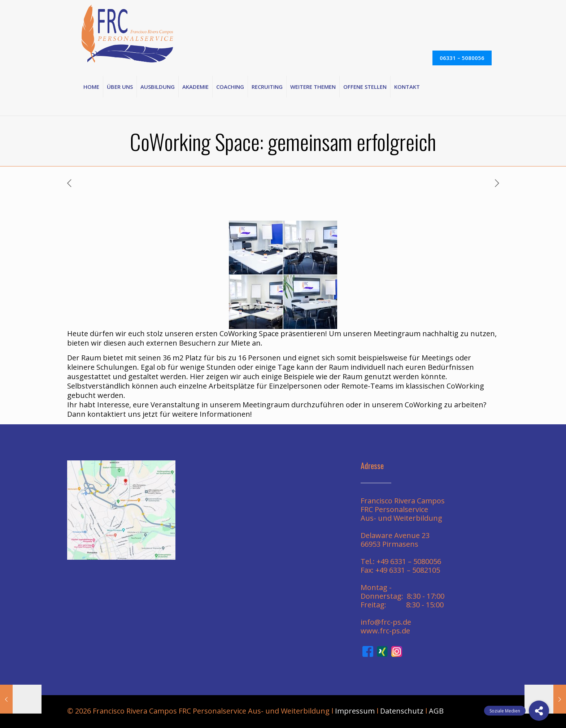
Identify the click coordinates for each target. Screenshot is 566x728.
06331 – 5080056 (462, 58)
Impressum (355, 711)
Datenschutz (402, 711)
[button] (539, 711)
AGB (436, 711)
